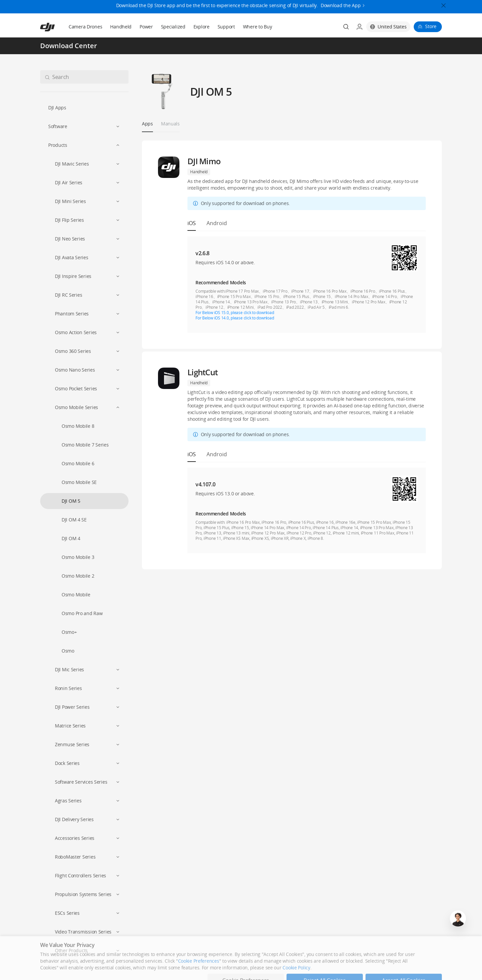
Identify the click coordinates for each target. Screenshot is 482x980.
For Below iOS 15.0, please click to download (235, 313)
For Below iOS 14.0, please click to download (235, 318)
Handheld (121, 27)
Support (226, 27)
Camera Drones (85, 27)
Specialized (173, 27)
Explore (202, 27)
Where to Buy (258, 27)
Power (146, 27)
